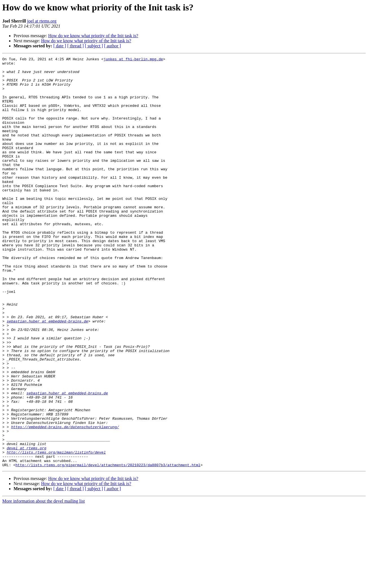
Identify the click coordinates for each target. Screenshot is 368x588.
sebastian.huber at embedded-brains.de (48, 374)
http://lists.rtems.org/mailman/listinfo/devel (56, 532)
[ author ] (113, 46)
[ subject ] (94, 46)
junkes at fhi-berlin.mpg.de (133, 60)
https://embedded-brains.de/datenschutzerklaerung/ (65, 501)
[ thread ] (75, 46)
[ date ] (60, 46)
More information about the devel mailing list (43, 583)
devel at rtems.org (27, 527)
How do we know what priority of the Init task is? (93, 36)
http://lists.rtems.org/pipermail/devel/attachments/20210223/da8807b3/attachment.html (108, 547)
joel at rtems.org (42, 21)
